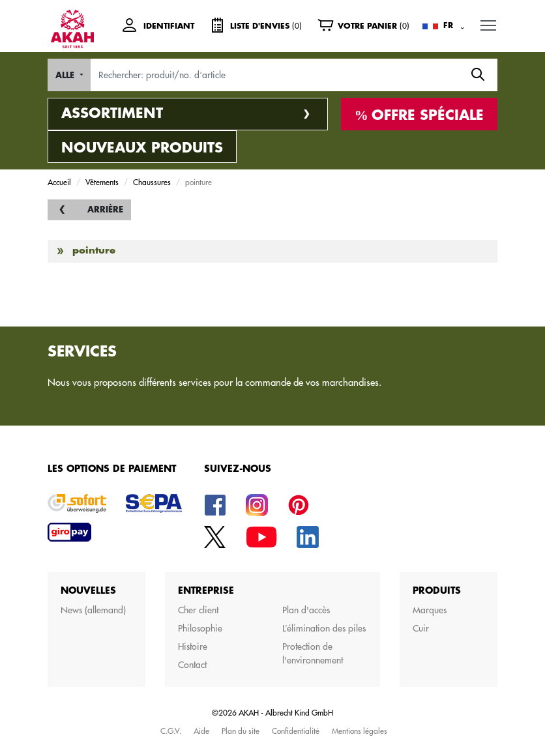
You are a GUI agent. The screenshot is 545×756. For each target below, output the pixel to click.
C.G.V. (171, 731)
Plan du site (241, 731)
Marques (430, 610)
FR (448, 25)
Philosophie (200, 628)
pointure (94, 251)
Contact (192, 665)
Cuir (421, 628)
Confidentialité (296, 731)
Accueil (59, 182)
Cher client (198, 610)
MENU (489, 22)
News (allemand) (93, 610)
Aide (201, 731)
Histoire (193, 647)
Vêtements (102, 182)
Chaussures (152, 182)
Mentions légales (360, 731)
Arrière (105, 210)
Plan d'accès (306, 610)
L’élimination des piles (324, 628)
